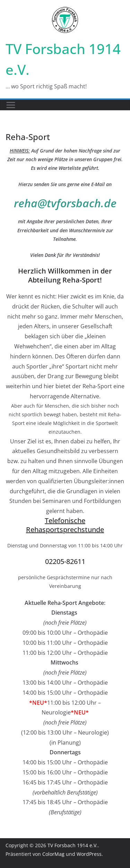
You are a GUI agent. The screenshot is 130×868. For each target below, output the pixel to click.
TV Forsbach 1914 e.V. (73, 845)
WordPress (89, 854)
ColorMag (53, 854)
